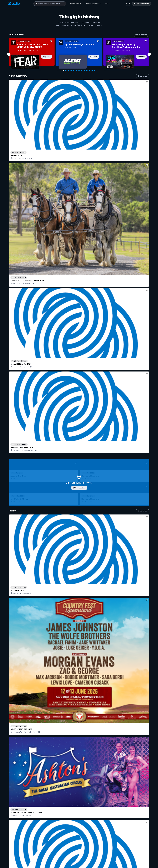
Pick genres (79, 580)
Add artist (79, 257)
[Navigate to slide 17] (89, 71)
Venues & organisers (93, 4)
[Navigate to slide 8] (75, 71)
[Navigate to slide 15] (86, 71)
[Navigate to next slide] (149, 54)
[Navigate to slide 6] (72, 71)
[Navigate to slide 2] (65, 71)
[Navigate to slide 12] (81, 71)
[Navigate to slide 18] (91, 71)
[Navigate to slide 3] (67, 71)
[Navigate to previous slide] (9, 54)
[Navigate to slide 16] (88, 71)
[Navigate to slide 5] (70, 71)
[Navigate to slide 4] (69, 71)
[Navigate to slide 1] (64, 71)
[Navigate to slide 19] (93, 71)
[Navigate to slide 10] (78, 71)
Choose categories (79, 440)
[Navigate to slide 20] (94, 71)
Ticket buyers (75, 4)
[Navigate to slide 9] (77, 71)
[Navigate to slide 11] (80, 71)
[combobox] (50, 4)
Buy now (47, 57)
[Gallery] (79, 54)
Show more (142, 76)
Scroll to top (79, 851)
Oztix (107, 4)
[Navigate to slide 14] (85, 71)
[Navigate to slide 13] (83, 71)
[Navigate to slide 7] (73, 71)
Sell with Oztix (142, 4)
